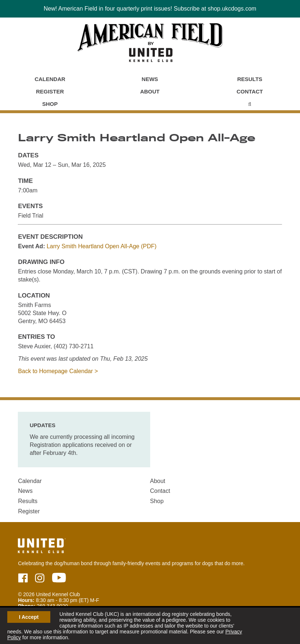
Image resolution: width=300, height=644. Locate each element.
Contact (250, 91)
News (150, 79)
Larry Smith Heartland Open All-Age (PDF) (102, 246)
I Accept (29, 617)
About (150, 91)
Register (50, 91)
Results (250, 79)
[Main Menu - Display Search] (250, 104)
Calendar (50, 79)
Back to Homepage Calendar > (58, 371)
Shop (50, 104)
